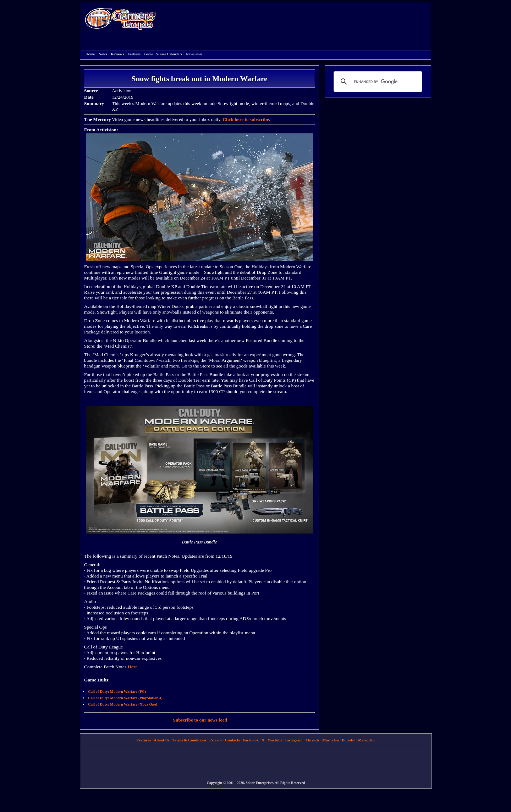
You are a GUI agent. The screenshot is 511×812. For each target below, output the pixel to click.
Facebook (251, 740)
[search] (377, 82)
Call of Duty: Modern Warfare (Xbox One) (123, 704)
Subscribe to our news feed (200, 720)
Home (120, 19)
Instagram (294, 740)
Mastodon (331, 740)
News (103, 54)
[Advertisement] (297, 20)
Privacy (216, 740)
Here (133, 667)
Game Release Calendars (163, 54)
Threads (312, 740)
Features (134, 54)
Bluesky (348, 740)
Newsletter (194, 54)
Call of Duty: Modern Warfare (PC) (117, 692)
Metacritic (367, 740)
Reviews (118, 54)
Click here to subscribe (246, 119)
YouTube (275, 740)
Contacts (232, 740)
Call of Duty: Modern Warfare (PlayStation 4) (125, 698)
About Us (161, 740)
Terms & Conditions (189, 740)
